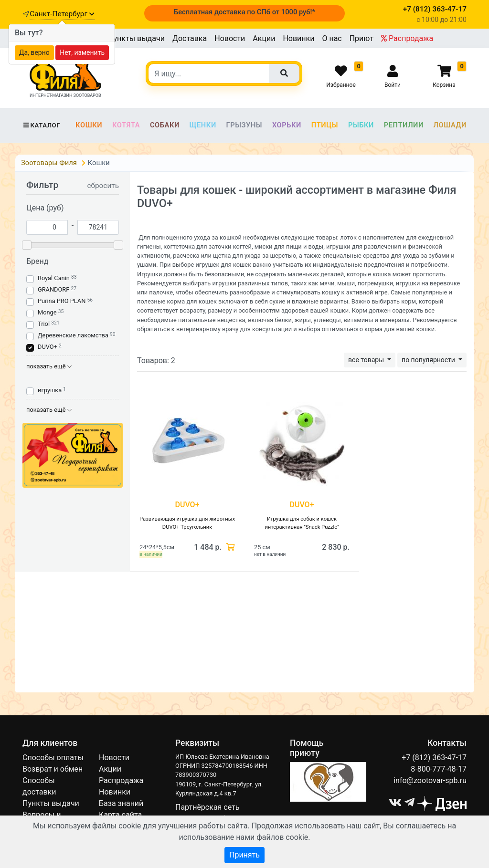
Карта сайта (120, 815)
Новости (230, 38)
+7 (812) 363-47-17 (434, 758)
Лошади (450, 125)
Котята (126, 125)
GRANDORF (53, 289)
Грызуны (244, 125)
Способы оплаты (53, 758)
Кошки (89, 125)
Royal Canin (54, 278)
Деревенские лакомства (73, 335)
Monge (47, 312)
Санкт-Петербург (62, 14)
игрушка (50, 390)
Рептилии (404, 125)
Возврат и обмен (53, 769)
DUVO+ (48, 347)
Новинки (298, 38)
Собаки (165, 125)
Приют (361, 38)
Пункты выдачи (136, 38)
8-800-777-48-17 (439, 769)
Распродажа (407, 38)
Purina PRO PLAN (62, 301)
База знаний (121, 803)
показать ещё (49, 366)
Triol (44, 324)
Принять (244, 855)
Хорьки (287, 125)
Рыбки (361, 125)
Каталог (41, 125)
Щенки (203, 125)
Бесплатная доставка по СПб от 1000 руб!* (244, 12)
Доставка (190, 38)
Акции (264, 38)
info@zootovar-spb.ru (430, 780)
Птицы (325, 125)
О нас (332, 38)
